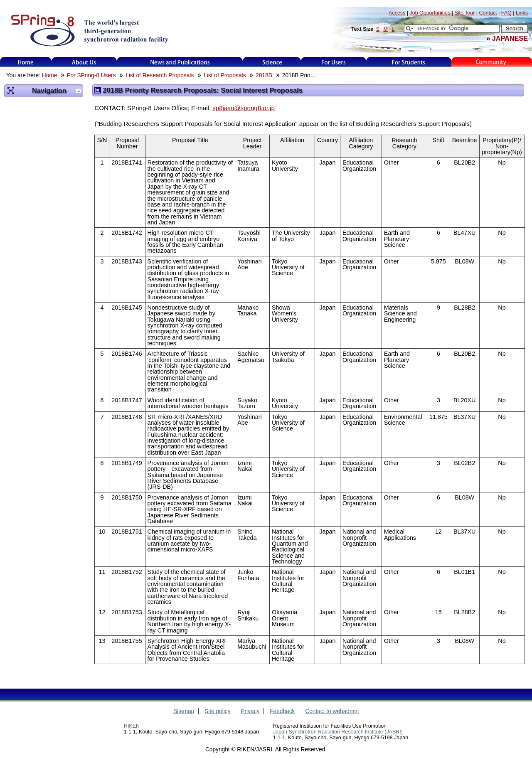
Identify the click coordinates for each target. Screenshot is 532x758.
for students (409, 62)
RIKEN (132, 726)
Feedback (282, 711)
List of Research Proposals (160, 75)
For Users (334, 62)
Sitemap (184, 711)
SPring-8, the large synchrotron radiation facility (89, 30)
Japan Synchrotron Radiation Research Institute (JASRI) (338, 732)
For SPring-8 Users (91, 75)
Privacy (250, 711)
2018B (264, 75)
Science (272, 62)
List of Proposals (225, 75)
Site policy (218, 711)
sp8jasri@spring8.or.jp (244, 108)
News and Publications (180, 62)
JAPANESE (510, 38)
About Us (84, 62)
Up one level (79, 91)
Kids (492, 62)
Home (26, 62)
